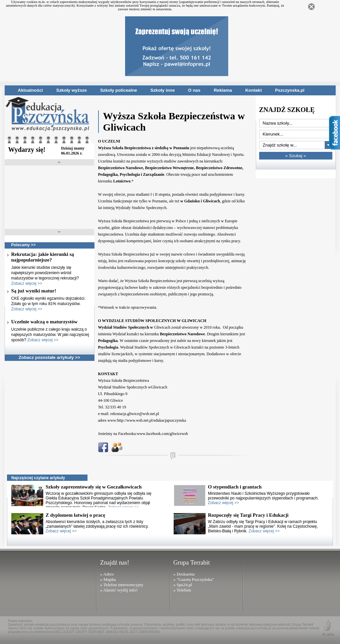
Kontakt (254, 90)
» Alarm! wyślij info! (119, 590)
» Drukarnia (184, 574)
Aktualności (31, 90)
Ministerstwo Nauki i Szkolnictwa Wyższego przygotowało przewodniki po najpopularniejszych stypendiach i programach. (263, 498)
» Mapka (108, 579)
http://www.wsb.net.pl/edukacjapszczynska (152, 420)
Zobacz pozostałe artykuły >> (49, 357)
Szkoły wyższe (72, 90)
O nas (194, 90)
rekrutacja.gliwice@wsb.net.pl (135, 414)
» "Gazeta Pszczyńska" (194, 579)
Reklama (223, 90)
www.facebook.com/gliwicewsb (162, 434)
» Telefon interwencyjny (122, 585)
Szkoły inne (163, 90)
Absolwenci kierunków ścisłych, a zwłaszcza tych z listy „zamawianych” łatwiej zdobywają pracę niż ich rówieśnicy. (97, 526)
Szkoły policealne (119, 90)
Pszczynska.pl (290, 90)
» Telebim (182, 590)
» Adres (107, 574)
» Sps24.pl (183, 585)
